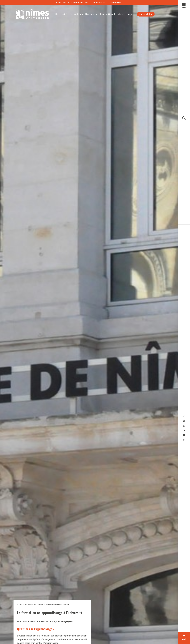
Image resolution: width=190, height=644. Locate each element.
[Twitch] (184, 440)
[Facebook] (184, 416)
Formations (76, 14)
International (107, 14)
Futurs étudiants (80, 3)
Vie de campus (126, 14)
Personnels (116, 3)
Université (61, 14)
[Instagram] (184, 426)
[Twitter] (184, 421)
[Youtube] (184, 435)
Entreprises (99, 3)
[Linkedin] (184, 430)
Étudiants (61, 3)
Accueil (20, 605)
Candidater (146, 14)
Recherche (91, 14)
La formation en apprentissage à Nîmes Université (52, 605)
